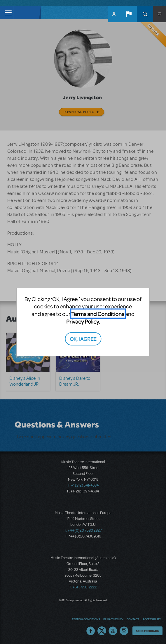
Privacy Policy (83, 321)
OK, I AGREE (83, 338)
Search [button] (145, 14)
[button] (129, 14)
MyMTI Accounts (114, 14)
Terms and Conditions (98, 314)
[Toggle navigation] (7, 12)
